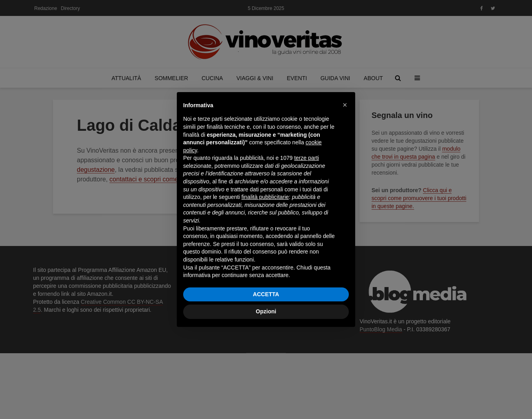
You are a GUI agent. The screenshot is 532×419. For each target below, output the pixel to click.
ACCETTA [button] (266, 294)
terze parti (307, 158)
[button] (345, 105)
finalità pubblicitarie (265, 197)
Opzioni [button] (266, 311)
